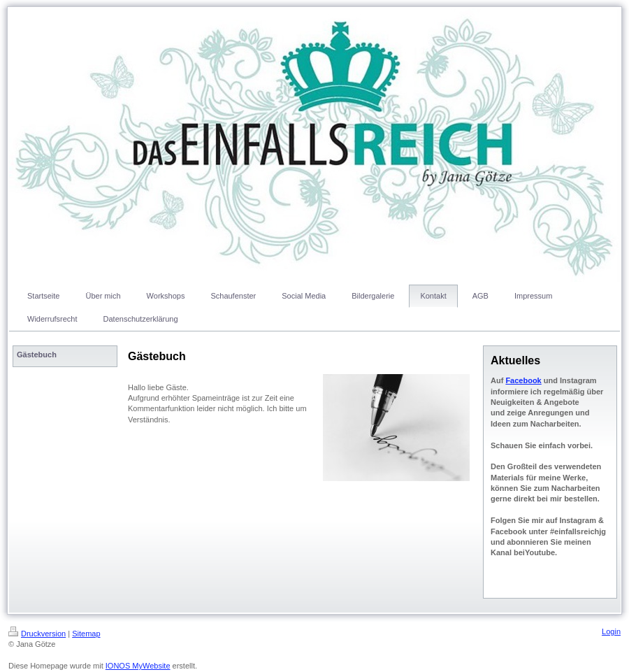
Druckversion (37, 634)
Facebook (523, 380)
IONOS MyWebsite (138, 666)
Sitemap (86, 634)
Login (611, 631)
